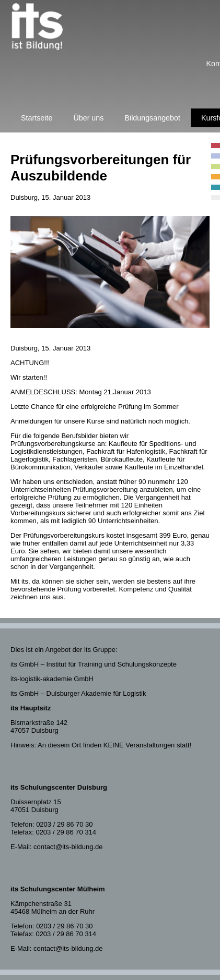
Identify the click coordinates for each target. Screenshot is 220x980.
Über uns (88, 118)
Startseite (37, 118)
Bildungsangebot (152, 118)
